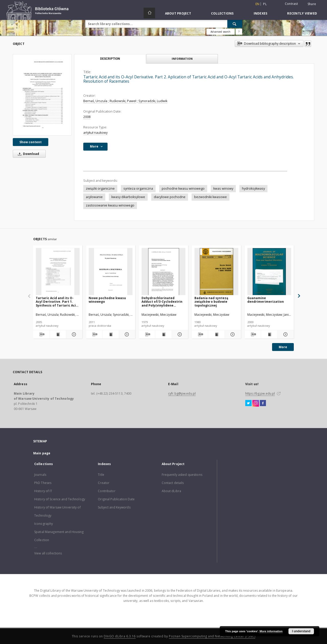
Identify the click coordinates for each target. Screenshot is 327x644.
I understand (301, 631)
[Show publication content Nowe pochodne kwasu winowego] (110, 334)
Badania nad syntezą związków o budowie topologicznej (211, 302)
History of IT (43, 491)
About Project (178, 13)
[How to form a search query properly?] (239, 32)
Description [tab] (110, 59)
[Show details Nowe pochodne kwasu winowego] (126, 334)
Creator (104, 483)
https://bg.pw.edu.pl (260, 393)
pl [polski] (265, 4)
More (283, 347)
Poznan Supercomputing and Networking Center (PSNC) (212, 636)
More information (271, 631)
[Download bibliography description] (41, 334)
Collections (222, 13)
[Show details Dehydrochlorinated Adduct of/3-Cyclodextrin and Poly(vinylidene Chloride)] (179, 334)
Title (101, 475)
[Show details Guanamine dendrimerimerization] (285, 334)
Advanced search (220, 32)
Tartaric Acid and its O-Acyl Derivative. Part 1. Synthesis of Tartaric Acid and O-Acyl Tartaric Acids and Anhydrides (57, 302)
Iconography (44, 524)
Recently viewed (302, 13)
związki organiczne (100, 189)
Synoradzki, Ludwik (153, 101)
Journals (40, 475)
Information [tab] (182, 59)
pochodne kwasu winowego (183, 189)
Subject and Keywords (114, 507)
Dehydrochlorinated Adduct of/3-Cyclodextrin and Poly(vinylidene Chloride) (162, 302)
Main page (42, 453)
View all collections (48, 553)
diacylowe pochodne (170, 197)
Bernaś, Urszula (95, 101)
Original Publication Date (116, 499)
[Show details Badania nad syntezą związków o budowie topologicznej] (232, 334)
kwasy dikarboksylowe (128, 197)
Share (312, 4)
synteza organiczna (138, 189)
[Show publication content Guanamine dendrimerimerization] (269, 334)
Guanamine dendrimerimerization (266, 300)
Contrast (291, 4)
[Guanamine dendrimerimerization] (269, 272)
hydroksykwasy (253, 189)
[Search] (235, 24)
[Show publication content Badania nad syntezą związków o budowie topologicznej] (216, 334)
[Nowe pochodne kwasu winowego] (111, 272)
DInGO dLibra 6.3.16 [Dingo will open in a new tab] (120, 636)
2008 (87, 117)
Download (28, 154)
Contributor (107, 491)
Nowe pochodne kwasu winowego (107, 300)
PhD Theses (43, 483)
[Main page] (149, 13)
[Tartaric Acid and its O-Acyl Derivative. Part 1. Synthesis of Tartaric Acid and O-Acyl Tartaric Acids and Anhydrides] (58, 272)
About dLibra (171, 491)
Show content (31, 142)
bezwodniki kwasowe (211, 197)
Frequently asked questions (182, 475)
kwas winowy (223, 189)
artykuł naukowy (95, 133)
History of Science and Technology (60, 499)
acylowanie (94, 197)
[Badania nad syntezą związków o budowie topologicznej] (216, 272)
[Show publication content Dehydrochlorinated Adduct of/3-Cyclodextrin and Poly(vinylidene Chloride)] (163, 334)
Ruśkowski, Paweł (123, 101)
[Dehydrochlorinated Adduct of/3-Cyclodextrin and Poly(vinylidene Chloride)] (163, 272)
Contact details (173, 483)
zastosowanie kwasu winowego (110, 205)
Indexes (261, 13)
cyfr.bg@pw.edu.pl (182, 393)
